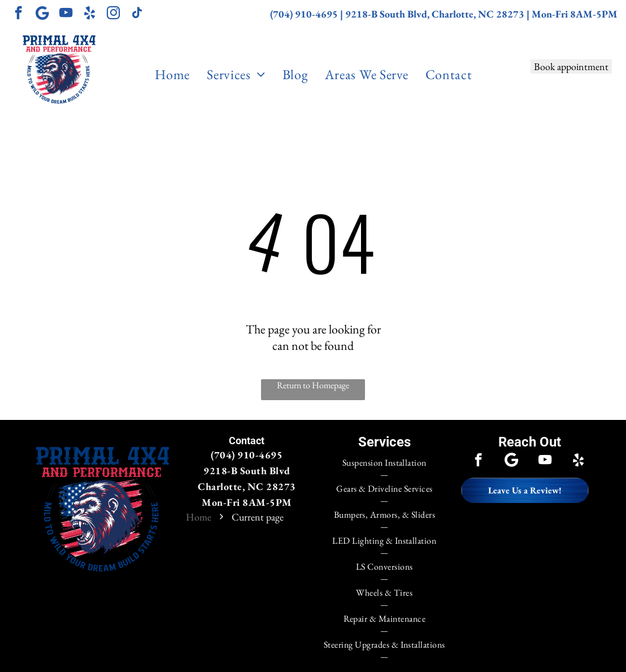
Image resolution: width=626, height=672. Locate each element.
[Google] (42, 14)
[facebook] (18, 14)
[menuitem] (172, 74)
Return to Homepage (313, 385)
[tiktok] (137, 14)
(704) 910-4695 (304, 14)
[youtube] (66, 14)
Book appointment (571, 66)
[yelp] (90, 14)
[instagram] (113, 14)
